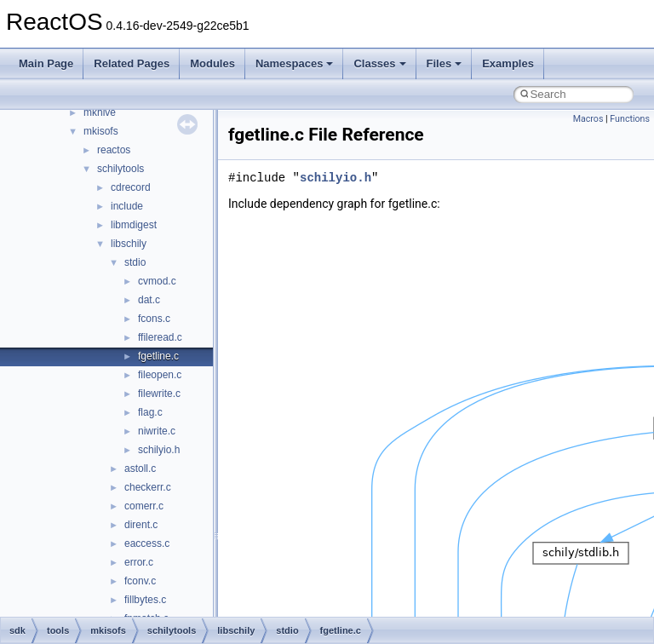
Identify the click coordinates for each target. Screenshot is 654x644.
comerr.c (144, 506)
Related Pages (132, 63)
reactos (114, 150)
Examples (508, 63)
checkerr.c (148, 487)
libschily (129, 244)
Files (445, 63)
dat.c (149, 300)
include (127, 206)
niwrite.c (157, 431)
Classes (379, 63)
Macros (588, 119)
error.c (139, 562)
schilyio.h (159, 450)
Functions (630, 119)
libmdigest (134, 225)
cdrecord (131, 187)
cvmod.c (157, 281)
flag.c (150, 412)
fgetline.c (158, 356)
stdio (135, 262)
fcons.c (154, 319)
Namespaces (295, 63)
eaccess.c (147, 543)
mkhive (100, 112)
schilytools (120, 169)
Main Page (46, 63)
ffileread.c (160, 337)
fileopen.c (160, 375)
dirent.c (141, 525)
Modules (212, 63)
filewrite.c (159, 394)
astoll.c (140, 469)
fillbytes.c (145, 600)
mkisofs (101, 131)
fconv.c (140, 581)
